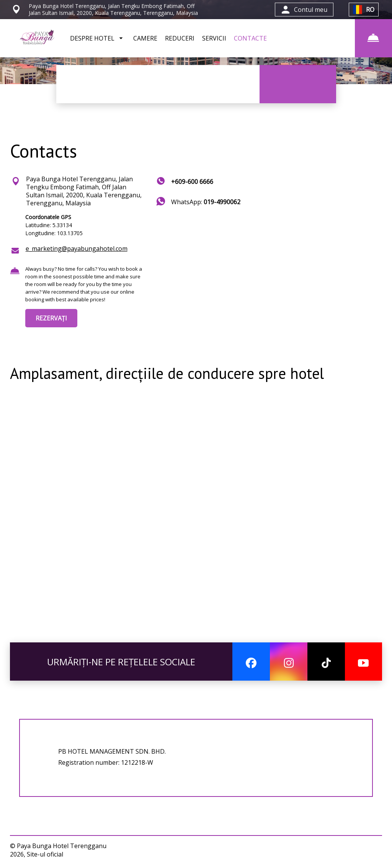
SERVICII (214, 38)
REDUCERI (180, 38)
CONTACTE (250, 38)
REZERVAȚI (51, 318)
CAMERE (145, 38)
